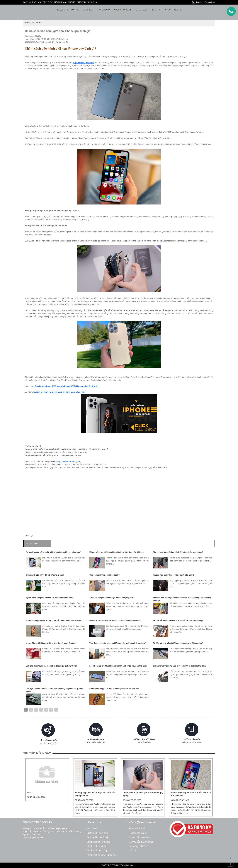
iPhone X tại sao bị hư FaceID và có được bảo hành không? (115, 620)
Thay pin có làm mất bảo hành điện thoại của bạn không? (178, 552)
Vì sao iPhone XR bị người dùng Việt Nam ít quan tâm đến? (51, 643)
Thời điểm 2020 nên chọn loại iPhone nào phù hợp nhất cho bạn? (118, 643)
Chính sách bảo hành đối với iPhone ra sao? (45, 575)
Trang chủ (62, 10)
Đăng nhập (210, 2)
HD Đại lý (155, 10)
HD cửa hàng (141, 10)
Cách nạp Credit (123, 10)
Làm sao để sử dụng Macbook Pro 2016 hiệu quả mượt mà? (51, 666)
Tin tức (167, 10)
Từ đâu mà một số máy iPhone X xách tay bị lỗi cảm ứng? (178, 643)
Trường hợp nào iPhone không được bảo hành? (174, 575)
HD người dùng (103, 10)
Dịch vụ (75, 10)
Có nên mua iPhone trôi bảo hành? (105, 575)
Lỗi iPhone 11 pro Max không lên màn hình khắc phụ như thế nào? (118, 666)
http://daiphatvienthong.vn (68, 461)
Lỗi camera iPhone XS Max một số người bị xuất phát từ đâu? (180, 666)
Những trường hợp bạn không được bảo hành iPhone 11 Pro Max (54, 620)
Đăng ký (200, 2)
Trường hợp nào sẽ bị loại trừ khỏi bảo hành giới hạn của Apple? (54, 552)
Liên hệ (178, 10)
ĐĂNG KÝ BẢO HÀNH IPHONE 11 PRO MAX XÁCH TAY (60, 392)
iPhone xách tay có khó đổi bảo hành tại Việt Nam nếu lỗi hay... (117, 552)
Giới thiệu (87, 10)
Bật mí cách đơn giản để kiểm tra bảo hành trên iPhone (50, 598)
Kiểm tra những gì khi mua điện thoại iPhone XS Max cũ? (114, 689)
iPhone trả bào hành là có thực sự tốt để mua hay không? (178, 620)
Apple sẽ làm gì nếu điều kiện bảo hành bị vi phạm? (112, 598)
